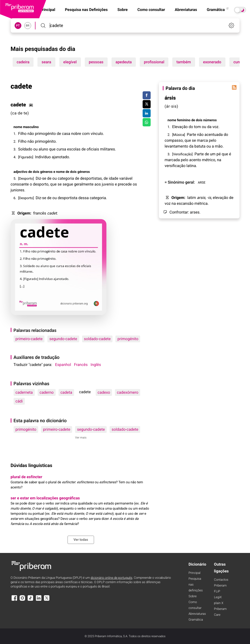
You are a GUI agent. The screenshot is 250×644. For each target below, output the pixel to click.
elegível (70, 62)
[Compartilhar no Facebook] (147, 95)
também (184, 62)
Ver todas (81, 540)
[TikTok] (30, 600)
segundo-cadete (63, 339)
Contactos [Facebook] (221, 580)
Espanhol (63, 365)
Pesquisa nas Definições (86, 10)
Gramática (218, 10)
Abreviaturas (186, 10)
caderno (47, 392)
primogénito (128, 339)
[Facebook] (14, 600)
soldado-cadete (97, 339)
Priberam (220, 586)
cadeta (66, 392)
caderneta (24, 392)
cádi (19, 401)
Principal (194, 573)
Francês (81, 365)
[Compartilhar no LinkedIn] (147, 113)
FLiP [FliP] (217, 592)
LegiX (218, 597)
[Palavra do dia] (234, 87)
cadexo (104, 392)
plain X (219, 603)
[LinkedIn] (39, 600)
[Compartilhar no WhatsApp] (147, 122)
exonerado (212, 62)
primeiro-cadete (29, 339)
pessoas (96, 62)
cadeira (23, 62)
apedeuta (124, 62)
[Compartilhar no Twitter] (147, 104)
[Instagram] (22, 600)
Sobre (122, 10)
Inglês (96, 365)
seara (46, 62)
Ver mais (81, 438)
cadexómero (128, 392)
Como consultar (151, 10)
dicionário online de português (111, 578)
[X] (47, 600)
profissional (154, 62)
